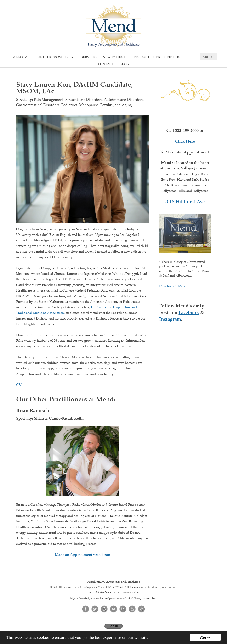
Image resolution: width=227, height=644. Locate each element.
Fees (193, 57)
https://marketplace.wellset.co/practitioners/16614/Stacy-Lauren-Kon (114, 598)
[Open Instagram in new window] (114, 609)
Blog (124, 64)
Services (89, 57)
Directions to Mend (173, 286)
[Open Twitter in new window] (95, 609)
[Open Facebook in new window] (86, 609)
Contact (106, 64)
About (208, 57)
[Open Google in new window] (104, 609)
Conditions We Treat (55, 57)
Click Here (185, 141)
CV (19, 385)
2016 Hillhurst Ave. (185, 201)
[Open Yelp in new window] (142, 609)
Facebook (189, 312)
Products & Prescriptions (158, 57)
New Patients (115, 57)
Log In (113, 626)
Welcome (21, 57)
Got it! (205, 637)
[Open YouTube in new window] (132, 609)
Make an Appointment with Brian (83, 554)
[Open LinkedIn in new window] (123, 609)
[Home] (114, 26)
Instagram (170, 319)
